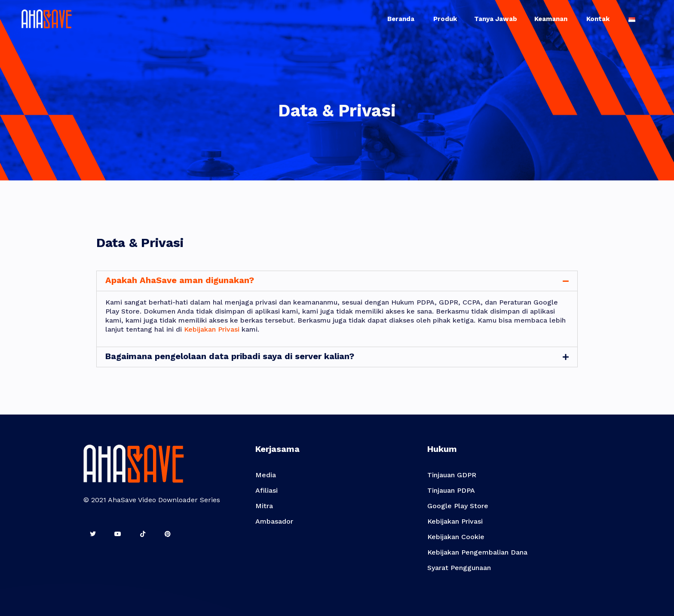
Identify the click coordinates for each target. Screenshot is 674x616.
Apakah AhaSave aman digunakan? (180, 280)
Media (266, 475)
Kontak (599, 19)
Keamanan (552, 19)
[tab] (337, 281)
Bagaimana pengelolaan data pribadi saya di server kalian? (230, 356)
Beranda (402, 19)
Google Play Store (458, 506)
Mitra (264, 506)
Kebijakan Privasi (212, 329)
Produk (445, 19)
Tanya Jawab (496, 19)
